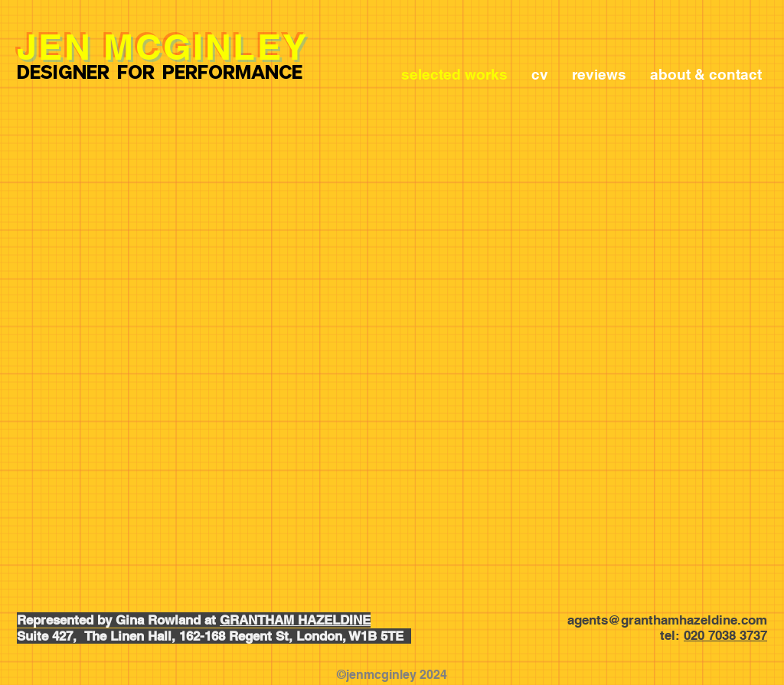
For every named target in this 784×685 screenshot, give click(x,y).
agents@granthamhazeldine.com (667, 620)
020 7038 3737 (725, 635)
